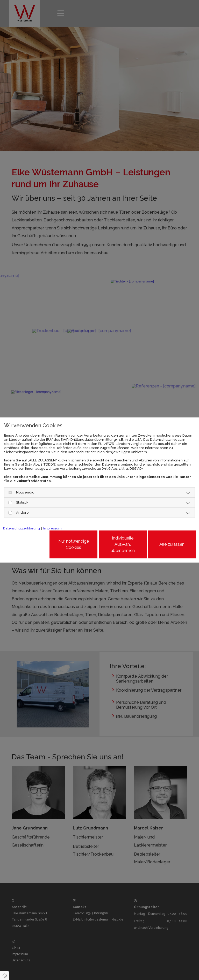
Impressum (52, 528)
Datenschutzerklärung (22, 528)
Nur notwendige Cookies (74, 544)
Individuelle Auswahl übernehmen (123, 544)
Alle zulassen (172, 544)
